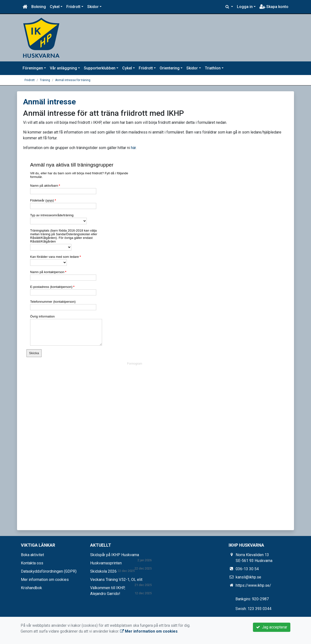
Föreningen (33, 68)
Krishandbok (31, 588)
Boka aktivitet (32, 555)
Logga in (245, 7)
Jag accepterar (272, 627)
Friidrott (73, 7)
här (133, 148)
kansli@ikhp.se (248, 577)
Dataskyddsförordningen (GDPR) (49, 571)
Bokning (39, 7)
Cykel (55, 7)
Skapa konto (274, 7)
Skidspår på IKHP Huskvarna (115, 555)
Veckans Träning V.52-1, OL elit (116, 580)
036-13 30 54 (247, 569)
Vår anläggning (63, 68)
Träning (45, 80)
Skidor (93, 7)
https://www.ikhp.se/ (253, 585)
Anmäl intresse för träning (73, 80)
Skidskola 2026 (103, 571)
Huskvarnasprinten (106, 563)
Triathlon (213, 68)
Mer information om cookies (45, 580)
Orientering (170, 68)
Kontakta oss (32, 563)
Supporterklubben (100, 68)
